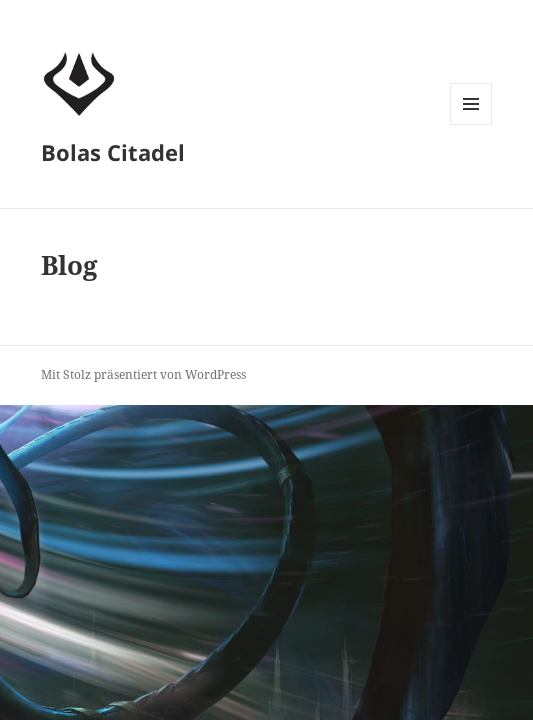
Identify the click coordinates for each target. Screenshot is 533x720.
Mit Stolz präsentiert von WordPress (143, 374)
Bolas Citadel (113, 152)
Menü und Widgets (471, 124)
